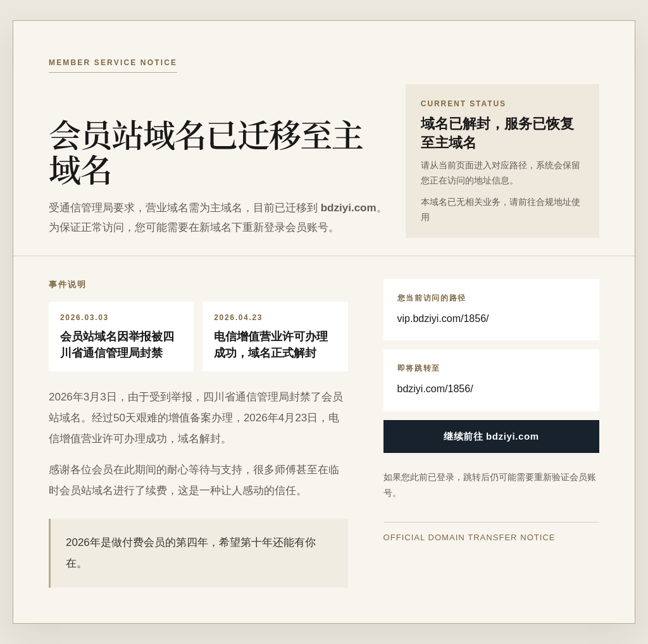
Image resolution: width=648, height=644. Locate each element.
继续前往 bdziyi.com (491, 436)
